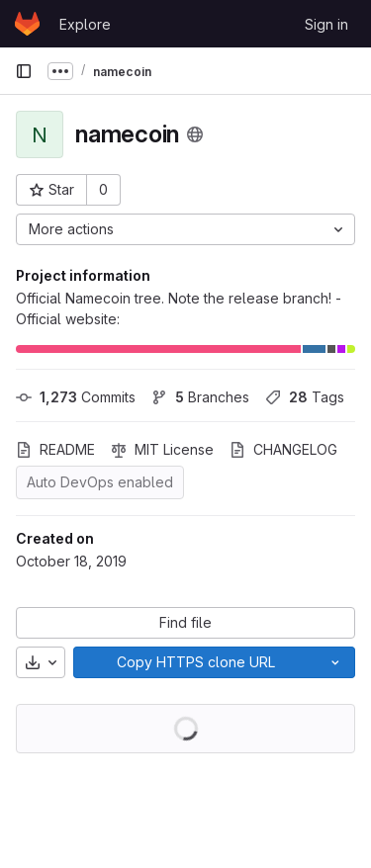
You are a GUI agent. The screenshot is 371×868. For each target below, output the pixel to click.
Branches (200, 397)
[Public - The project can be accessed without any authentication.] (195, 134)
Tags (305, 397)
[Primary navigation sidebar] (24, 71)
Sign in (326, 24)
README (55, 449)
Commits (76, 397)
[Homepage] (27, 24)
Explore (85, 24)
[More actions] (185, 229)
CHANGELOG (283, 449)
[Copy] (195, 662)
